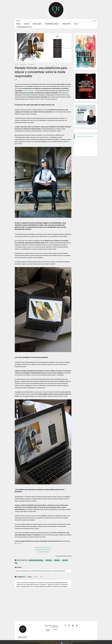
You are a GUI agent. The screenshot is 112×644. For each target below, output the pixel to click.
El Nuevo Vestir (67, 24)
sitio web (19, 543)
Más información (66, 643)
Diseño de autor (38, 24)
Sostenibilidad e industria (52, 24)
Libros (76, 24)
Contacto (55, 630)
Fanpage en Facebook (43, 552)
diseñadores (31, 64)
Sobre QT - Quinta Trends (55, 626)
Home (19, 24)
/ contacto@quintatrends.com (24, 27)
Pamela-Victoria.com (29, 91)
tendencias (23, 64)
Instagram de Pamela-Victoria (43, 550)
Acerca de (27, 24)
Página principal (48, 626)
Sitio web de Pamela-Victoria (43, 548)
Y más (71, 643)
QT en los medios (48, 630)
